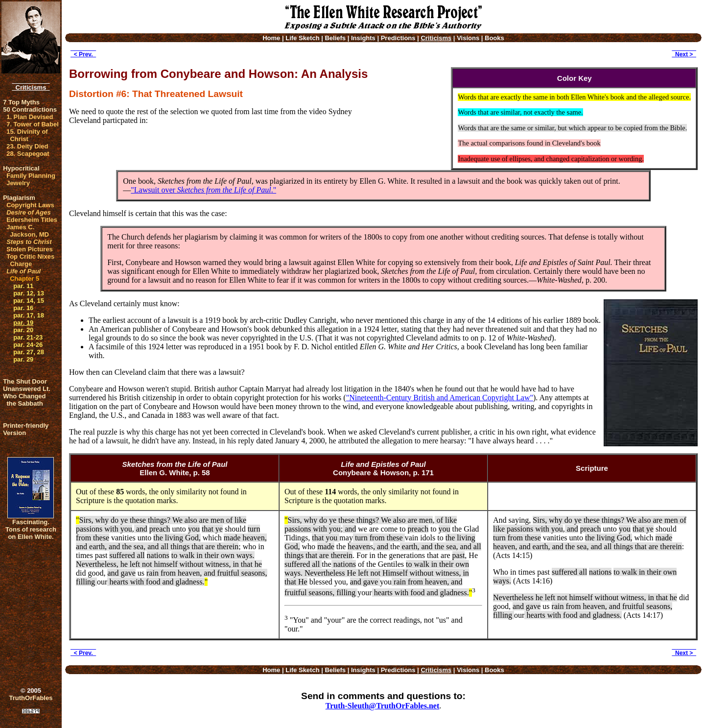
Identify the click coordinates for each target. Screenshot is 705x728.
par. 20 (23, 330)
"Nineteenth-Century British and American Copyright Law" (440, 398)
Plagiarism (19, 198)
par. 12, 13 (29, 293)
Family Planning (31, 176)
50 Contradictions (30, 109)
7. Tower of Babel (33, 124)
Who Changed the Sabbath (24, 400)
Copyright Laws (30, 205)
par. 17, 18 (29, 315)
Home (271, 38)
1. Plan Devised (30, 117)
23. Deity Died (27, 146)
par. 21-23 (28, 337)
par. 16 (23, 308)
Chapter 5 (24, 279)
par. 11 (23, 286)
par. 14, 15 (29, 301)
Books (494, 38)
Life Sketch (302, 38)
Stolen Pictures (30, 249)
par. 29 (23, 359)
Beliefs (335, 38)
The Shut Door (25, 381)
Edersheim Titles (32, 220)
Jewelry (18, 183)
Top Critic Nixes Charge (30, 260)
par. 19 (23, 323)
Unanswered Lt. (27, 389)
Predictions (398, 38)
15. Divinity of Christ (27, 135)
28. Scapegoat (28, 154)
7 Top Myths (21, 102)
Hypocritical (21, 168)
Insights (363, 38)
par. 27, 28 (29, 352)
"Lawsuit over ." (203, 190)
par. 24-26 (28, 345)
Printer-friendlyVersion (26, 429)
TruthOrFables (31, 698)
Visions (468, 38)
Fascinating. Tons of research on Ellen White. (31, 529)
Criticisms (31, 87)
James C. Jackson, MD (28, 231)
